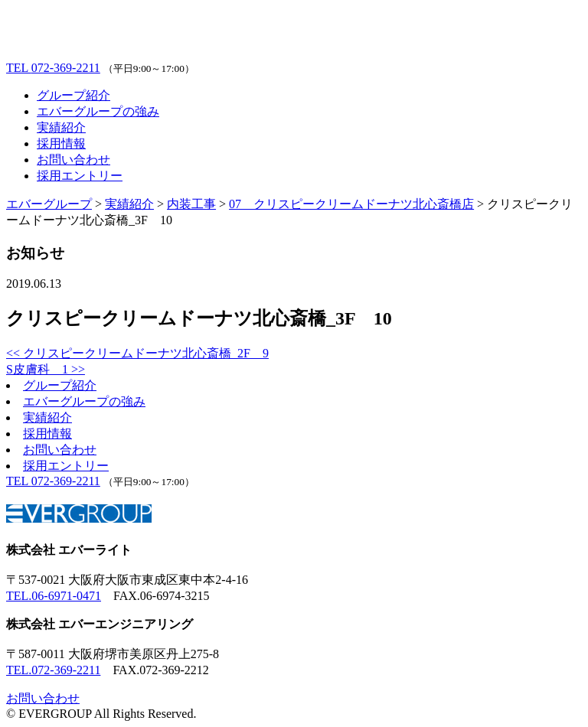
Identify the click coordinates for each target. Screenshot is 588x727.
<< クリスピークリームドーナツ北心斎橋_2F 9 (137, 353)
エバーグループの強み (98, 111)
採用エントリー (80, 176)
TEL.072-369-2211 (53, 670)
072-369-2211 (53, 68)
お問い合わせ (73, 160)
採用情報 (61, 143)
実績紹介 (61, 127)
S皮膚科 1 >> (46, 369)
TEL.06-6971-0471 (54, 596)
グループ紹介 (73, 95)
